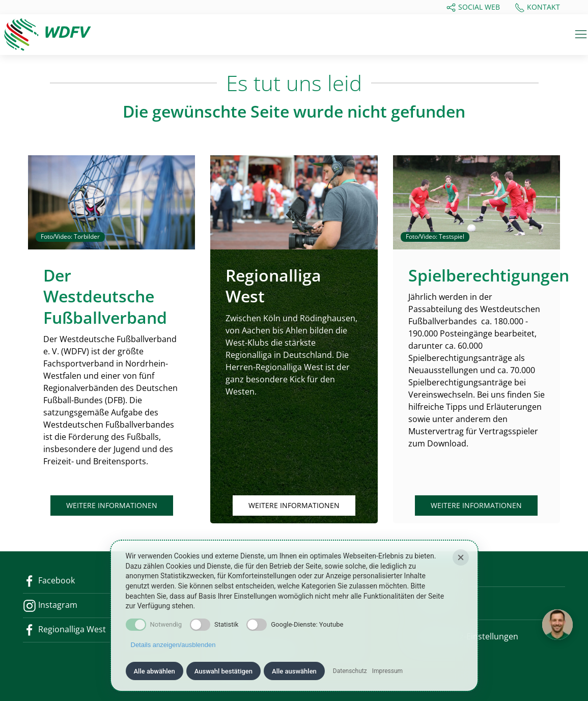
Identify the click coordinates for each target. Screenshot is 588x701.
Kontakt (537, 7)
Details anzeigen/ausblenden (173, 645)
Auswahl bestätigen (223, 671)
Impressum (387, 671)
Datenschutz (350, 671)
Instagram (50, 605)
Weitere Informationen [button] (112, 505)
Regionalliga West (64, 629)
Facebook (49, 580)
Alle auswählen (294, 671)
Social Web (473, 7)
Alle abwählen (155, 671)
